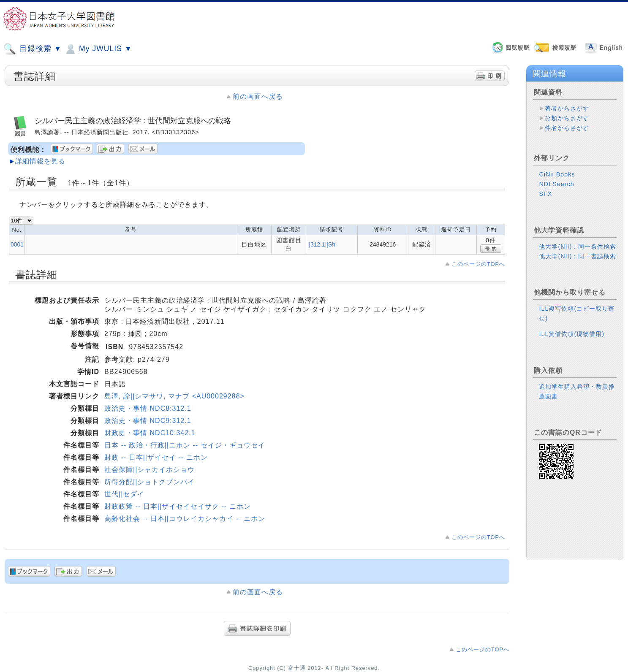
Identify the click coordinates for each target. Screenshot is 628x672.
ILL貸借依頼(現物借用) (572, 334)
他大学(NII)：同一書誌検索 (578, 256)
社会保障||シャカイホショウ (150, 470)
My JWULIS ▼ (98, 49)
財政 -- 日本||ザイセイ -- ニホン (156, 457)
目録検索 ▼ (33, 49)
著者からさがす (567, 108)
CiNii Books (557, 174)
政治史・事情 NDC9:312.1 (148, 421)
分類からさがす (567, 118)
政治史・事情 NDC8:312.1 (148, 408)
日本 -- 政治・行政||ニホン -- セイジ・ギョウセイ (185, 445)
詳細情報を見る (40, 161)
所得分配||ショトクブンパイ (150, 482)
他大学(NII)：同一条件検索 (578, 247)
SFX (545, 194)
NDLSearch (556, 184)
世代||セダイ (124, 494)
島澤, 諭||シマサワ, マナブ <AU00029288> (174, 396)
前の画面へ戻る (258, 96)
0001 (17, 244)
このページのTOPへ (478, 264)
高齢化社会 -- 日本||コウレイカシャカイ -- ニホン (185, 519)
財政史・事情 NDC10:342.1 (150, 433)
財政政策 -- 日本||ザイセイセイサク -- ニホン (177, 506)
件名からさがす (567, 128)
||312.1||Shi (322, 244)
